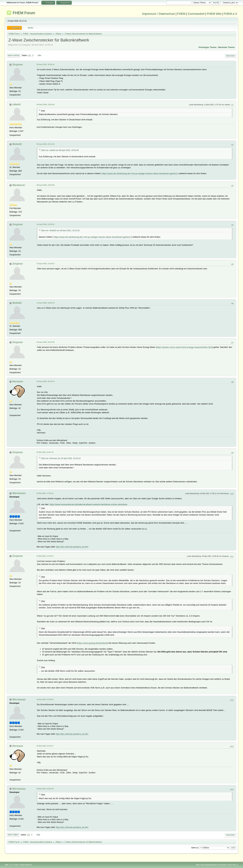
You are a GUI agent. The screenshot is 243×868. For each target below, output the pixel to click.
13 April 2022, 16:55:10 (45, 303)
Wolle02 (17, 144)
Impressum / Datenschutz (159, 14)
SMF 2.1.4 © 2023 (12, 865)
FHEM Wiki (214, 14)
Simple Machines (26, 865)
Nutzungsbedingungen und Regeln (214, 865)
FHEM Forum (24, 13)
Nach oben (13, 835)
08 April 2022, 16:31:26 (45, 144)
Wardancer (19, 185)
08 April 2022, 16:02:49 (45, 104)
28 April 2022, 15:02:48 (45, 342)
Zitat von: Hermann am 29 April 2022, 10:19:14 (61, 458)
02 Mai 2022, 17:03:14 (45, 493)
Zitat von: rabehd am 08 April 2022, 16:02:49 (60, 150)
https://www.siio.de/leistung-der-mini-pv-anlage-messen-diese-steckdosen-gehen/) (139, 173)
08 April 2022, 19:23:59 (45, 185)
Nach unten (13, 56)
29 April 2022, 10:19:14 (45, 381)
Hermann (18, 381)
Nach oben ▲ (233, 865)
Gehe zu (195, 848)
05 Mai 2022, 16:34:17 (45, 746)
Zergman (18, 64)
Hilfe (198, 865)
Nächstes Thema (226, 47)
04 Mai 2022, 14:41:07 (45, 556)
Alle (39, 55)
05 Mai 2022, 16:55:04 (45, 789)
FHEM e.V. (231, 14)
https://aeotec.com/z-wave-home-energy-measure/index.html (184, 347)
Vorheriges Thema (207, 47)
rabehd (17, 104)
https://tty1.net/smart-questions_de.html (72, 547)
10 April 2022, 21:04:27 (45, 264)
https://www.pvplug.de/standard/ (92, 643)
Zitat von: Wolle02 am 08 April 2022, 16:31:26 (60, 231)
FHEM (181, 14)
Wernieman (19, 493)
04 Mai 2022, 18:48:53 (45, 699)
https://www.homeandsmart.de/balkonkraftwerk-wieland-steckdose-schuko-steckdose (88, 504)
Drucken (230, 56)
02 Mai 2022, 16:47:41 (45, 452)
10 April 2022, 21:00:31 (45, 224)
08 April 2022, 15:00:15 (45, 64)
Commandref (196, 14)
